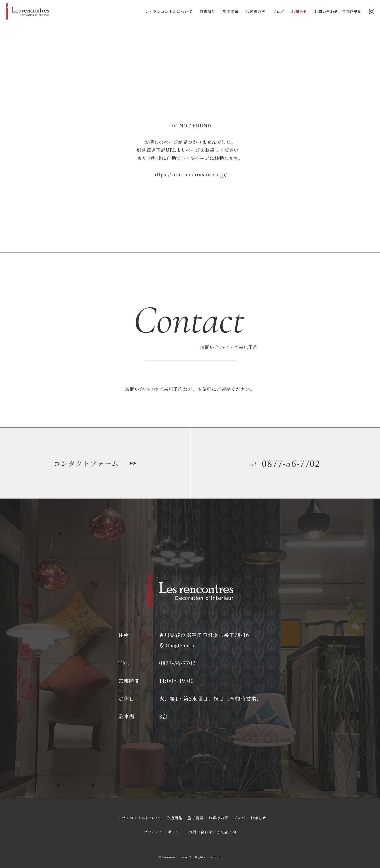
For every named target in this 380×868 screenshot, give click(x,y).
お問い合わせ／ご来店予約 (338, 11)
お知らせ (299, 11)
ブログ (278, 11)
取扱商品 (208, 11)
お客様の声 (255, 11)
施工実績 (230, 11)
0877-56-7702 (285, 463)
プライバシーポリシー (164, 832)
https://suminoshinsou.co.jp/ (190, 175)
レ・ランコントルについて (169, 11)
